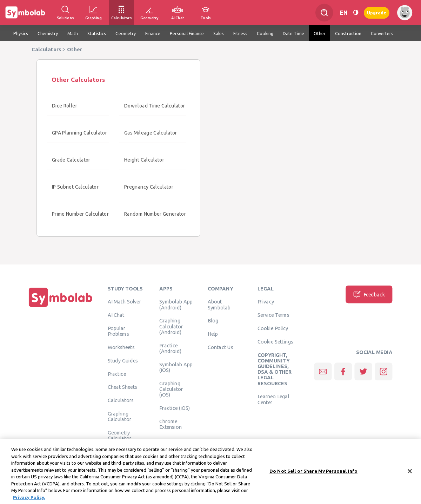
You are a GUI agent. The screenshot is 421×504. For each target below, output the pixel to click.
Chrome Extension (171, 424)
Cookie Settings (275, 341)
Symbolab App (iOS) (176, 367)
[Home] (61, 307)
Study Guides (123, 360)
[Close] (410, 474)
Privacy (266, 302)
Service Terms (273, 315)
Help (213, 334)
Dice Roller (65, 106)
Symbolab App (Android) (176, 305)
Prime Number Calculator (80, 214)
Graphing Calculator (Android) (171, 326)
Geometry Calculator (120, 435)
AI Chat (116, 315)
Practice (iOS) (175, 408)
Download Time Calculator (155, 106)
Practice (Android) (170, 348)
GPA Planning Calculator (79, 133)
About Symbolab (219, 305)
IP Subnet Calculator (75, 187)
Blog (213, 321)
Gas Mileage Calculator (151, 133)
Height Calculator (144, 160)
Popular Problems (118, 331)
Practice (117, 374)
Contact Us (220, 347)
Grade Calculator (71, 160)
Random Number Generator (155, 214)
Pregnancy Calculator (149, 187)
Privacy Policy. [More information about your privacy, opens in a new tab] (29, 500)
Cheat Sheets (123, 387)
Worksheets (121, 347)
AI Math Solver (124, 302)
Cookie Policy (273, 328)
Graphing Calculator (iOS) (171, 389)
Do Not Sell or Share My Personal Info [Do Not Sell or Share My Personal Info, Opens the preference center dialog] (313, 474)
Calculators (121, 400)
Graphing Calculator (120, 416)
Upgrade (377, 12)
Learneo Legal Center (273, 399)
